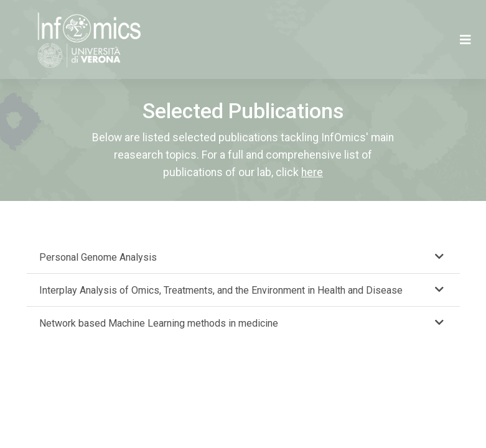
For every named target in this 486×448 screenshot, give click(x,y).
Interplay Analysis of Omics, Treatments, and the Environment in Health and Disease (221, 290)
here (312, 172)
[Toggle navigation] (465, 40)
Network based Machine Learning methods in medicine (159, 323)
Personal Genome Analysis (98, 257)
